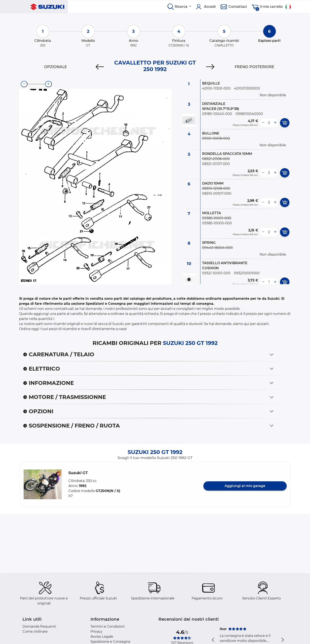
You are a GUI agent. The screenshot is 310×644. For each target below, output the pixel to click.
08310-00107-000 (217, 193)
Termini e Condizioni (108, 626)
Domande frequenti (39, 626)
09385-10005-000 (217, 223)
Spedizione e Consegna (110, 642)
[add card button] (285, 123)
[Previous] (100, 67)
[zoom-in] (48, 84)
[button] (43, 484)
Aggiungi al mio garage (245, 486)
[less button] (263, 123)
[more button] (275, 123)
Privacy (96, 631)
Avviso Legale (102, 637)
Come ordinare (35, 631)
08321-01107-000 (216, 164)
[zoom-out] (24, 84)
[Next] (210, 67)
